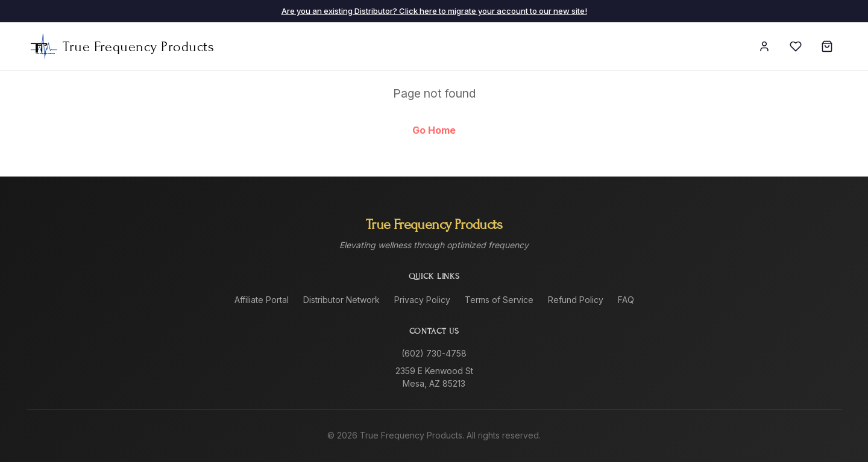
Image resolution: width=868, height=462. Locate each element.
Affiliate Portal (262, 300)
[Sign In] (764, 46)
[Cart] (827, 46)
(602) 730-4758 (434, 353)
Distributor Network (341, 300)
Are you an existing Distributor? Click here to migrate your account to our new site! (434, 11)
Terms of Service (499, 300)
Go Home (434, 130)
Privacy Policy (422, 300)
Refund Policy (576, 300)
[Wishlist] (796, 46)
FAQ (626, 300)
